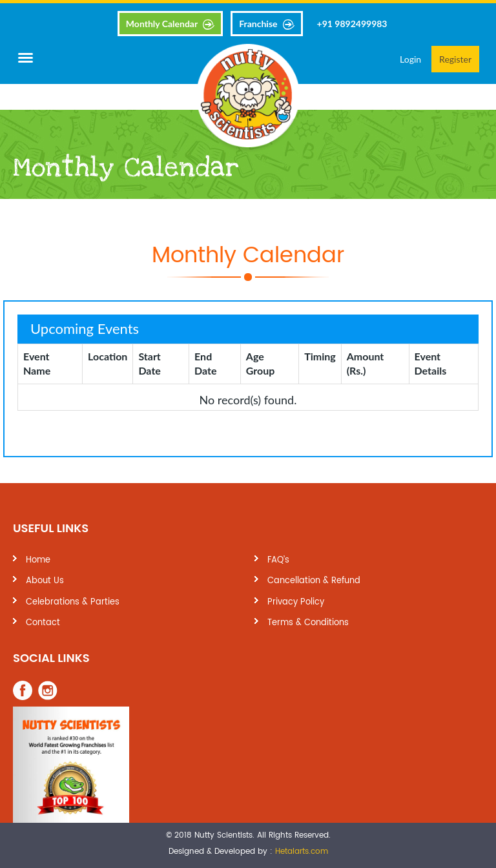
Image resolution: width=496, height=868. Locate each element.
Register (455, 59)
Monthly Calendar (162, 24)
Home (38, 560)
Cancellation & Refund (314, 581)
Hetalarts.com (302, 852)
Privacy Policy (296, 602)
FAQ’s (278, 560)
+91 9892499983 (352, 24)
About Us (45, 581)
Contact (43, 623)
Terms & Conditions (308, 623)
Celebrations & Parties (73, 602)
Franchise (258, 24)
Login (410, 59)
